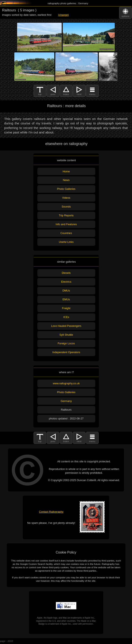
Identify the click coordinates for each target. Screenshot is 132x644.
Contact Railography (51, 512)
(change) (63, 15)
